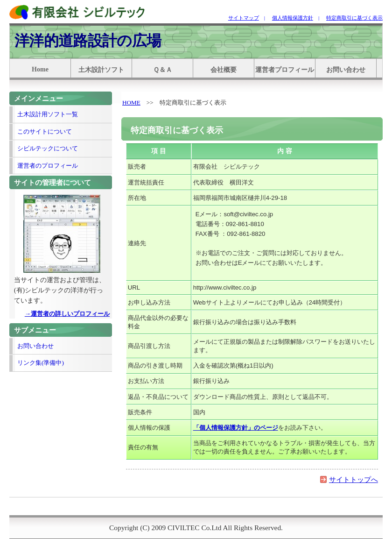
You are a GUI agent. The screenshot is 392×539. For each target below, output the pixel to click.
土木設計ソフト (101, 70)
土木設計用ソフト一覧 (48, 114)
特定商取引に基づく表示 (354, 18)
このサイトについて (45, 131)
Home (40, 69)
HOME (131, 103)
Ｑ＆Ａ (163, 70)
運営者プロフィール (285, 70)
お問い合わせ (346, 70)
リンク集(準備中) (41, 363)
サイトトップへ (353, 479)
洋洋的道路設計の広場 (88, 41)
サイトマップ (244, 18)
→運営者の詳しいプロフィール (67, 314)
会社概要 (224, 70)
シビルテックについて (48, 148)
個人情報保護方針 (293, 18)
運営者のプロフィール (48, 166)
